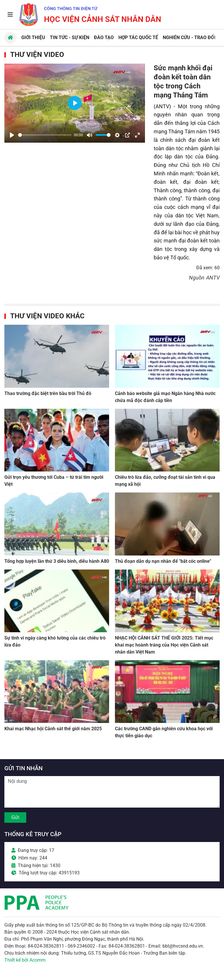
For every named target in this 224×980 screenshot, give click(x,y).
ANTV (213, 278)
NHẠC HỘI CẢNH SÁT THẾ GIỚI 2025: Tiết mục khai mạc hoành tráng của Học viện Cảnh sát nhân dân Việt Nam (164, 645)
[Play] (12, 135)
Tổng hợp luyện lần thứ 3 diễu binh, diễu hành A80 (57, 561)
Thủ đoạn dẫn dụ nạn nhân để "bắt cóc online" (163, 561)
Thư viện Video (37, 55)
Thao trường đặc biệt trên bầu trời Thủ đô (48, 393)
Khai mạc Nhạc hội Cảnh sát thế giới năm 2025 (53, 729)
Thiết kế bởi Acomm (25, 960)
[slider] (45, 135)
